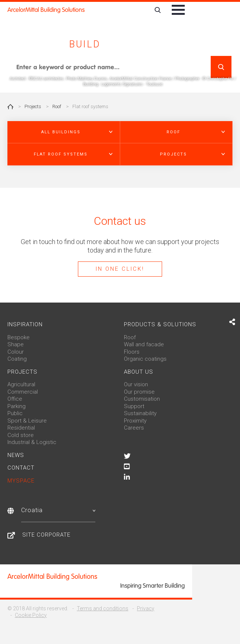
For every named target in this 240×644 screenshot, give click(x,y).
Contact (21, 468)
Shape (16, 344)
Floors (132, 352)
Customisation (142, 399)
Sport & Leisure (27, 421)
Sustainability (140, 413)
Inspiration (25, 324)
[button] (64, 132)
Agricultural (21, 384)
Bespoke (19, 337)
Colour (16, 352)
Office (15, 399)
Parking (17, 406)
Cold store (21, 435)
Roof (57, 106)
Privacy (146, 608)
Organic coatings (145, 359)
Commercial (23, 392)
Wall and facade (144, 344)
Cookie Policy (31, 615)
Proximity (135, 421)
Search (221, 67)
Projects (33, 106)
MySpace (21, 481)
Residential (21, 428)
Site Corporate (46, 535)
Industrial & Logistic (32, 442)
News (16, 455)
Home (10, 107)
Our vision (136, 384)
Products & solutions (160, 324)
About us (139, 372)
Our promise (139, 392)
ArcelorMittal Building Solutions (46, 10)
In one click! (120, 269)
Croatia (58, 510)
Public (15, 413)
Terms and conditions (103, 608)
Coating (17, 359)
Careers (134, 428)
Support (134, 406)
